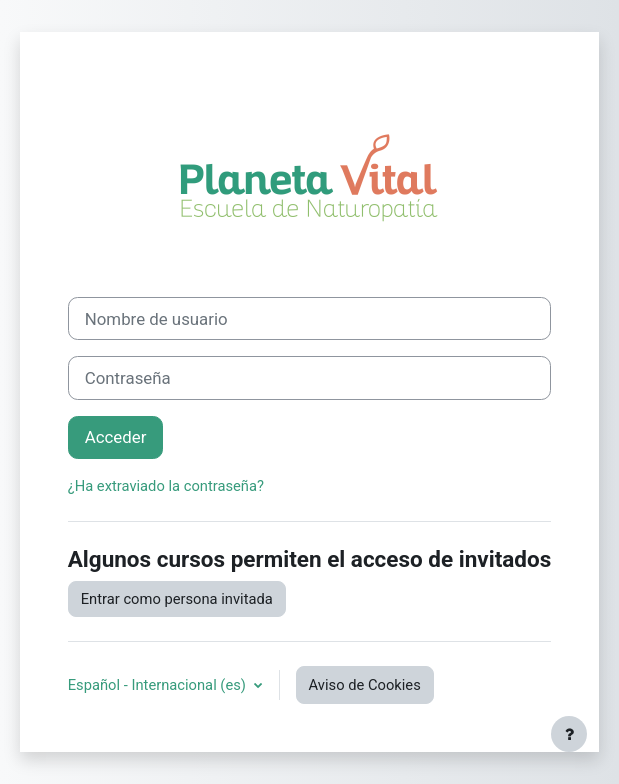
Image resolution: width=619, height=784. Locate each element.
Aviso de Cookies (365, 685)
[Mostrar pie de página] (569, 734)
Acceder (116, 437)
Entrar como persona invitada (177, 599)
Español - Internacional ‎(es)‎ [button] (159, 685)
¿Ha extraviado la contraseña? (166, 486)
